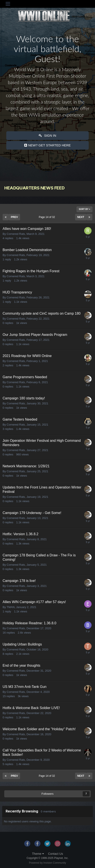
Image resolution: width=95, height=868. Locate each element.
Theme (38, 854)
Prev (14, 217)
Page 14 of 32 (47, 217)
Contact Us (56, 854)
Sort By (85, 209)
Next (81, 217)
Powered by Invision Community (47, 863)
